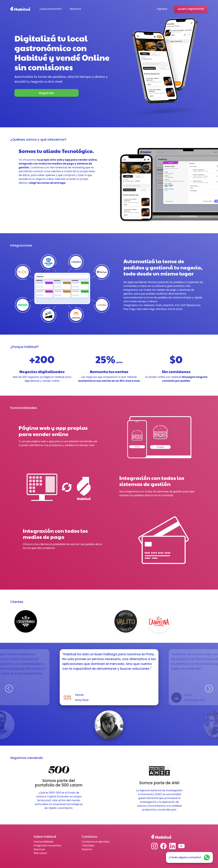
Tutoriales (88, 845)
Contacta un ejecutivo (96, 842)
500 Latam (40, 853)
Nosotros (39, 849)
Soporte (87, 849)
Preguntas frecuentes (47, 845)
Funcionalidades (44, 842)
